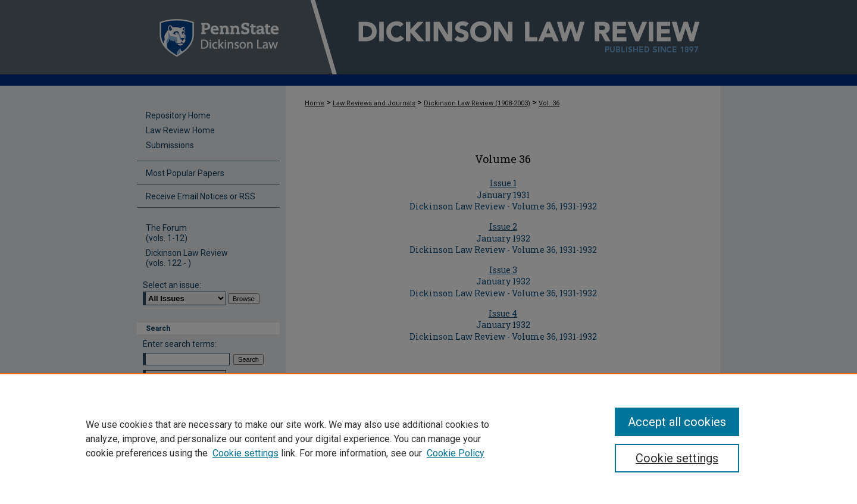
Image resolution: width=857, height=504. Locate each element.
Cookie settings (245, 453)
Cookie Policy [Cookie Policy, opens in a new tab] (456, 453)
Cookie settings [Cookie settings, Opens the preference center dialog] (677, 458)
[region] (428, 439)
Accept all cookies (677, 422)
